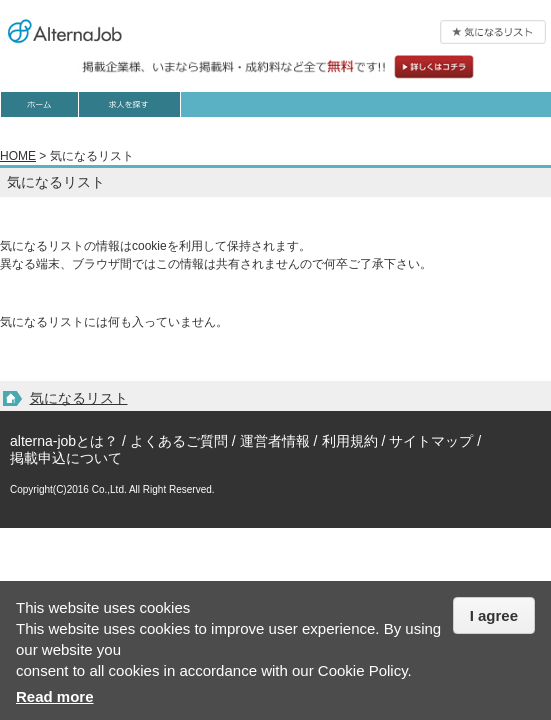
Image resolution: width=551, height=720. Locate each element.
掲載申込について (66, 458)
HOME (18, 156)
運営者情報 (275, 441)
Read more (55, 696)
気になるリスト (79, 398)
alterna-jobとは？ (64, 441)
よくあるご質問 (179, 441)
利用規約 (350, 441)
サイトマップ (431, 441)
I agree (494, 615)
